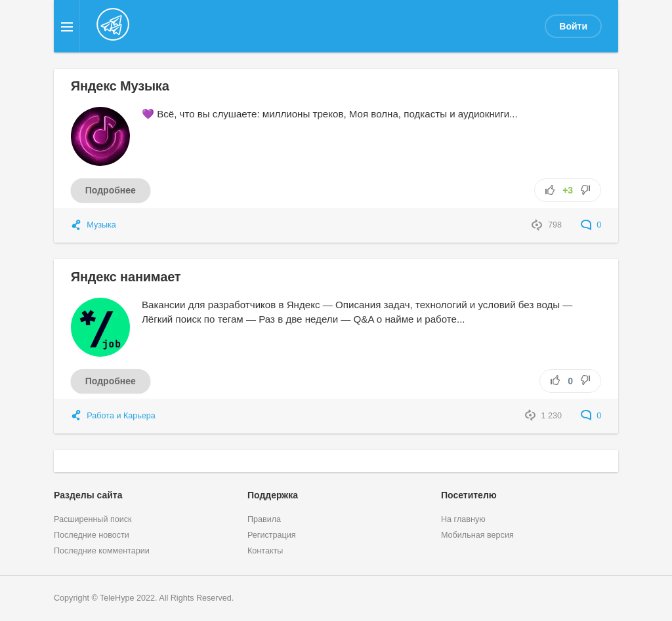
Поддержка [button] (273, 495)
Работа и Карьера (121, 416)
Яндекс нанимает (126, 277)
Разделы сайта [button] (88, 495)
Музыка (101, 225)
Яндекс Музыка (120, 86)
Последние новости (92, 535)
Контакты (265, 551)
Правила (264, 519)
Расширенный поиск (93, 519)
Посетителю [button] (469, 495)
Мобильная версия (477, 535)
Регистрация (272, 535)
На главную (463, 519)
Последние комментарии (102, 551)
